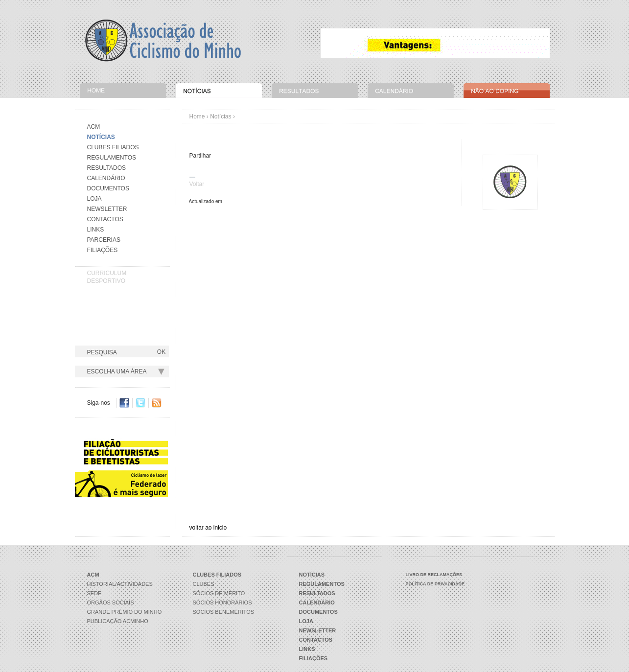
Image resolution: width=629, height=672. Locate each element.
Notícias (221, 116)
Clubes (204, 584)
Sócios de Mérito (219, 593)
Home (197, 116)
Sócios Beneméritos (224, 612)
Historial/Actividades (120, 584)
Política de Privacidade (435, 584)
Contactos (105, 219)
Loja (94, 199)
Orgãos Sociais (111, 602)
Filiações (103, 250)
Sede (94, 593)
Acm (94, 127)
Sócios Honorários (222, 602)
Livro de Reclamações (434, 575)
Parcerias (104, 240)
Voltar (197, 184)
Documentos (108, 188)
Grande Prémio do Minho (125, 612)
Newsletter (107, 209)
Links (96, 230)
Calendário (106, 178)
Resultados (107, 168)
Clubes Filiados (113, 147)
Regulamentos (112, 158)
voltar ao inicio (208, 528)
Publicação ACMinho (118, 621)
